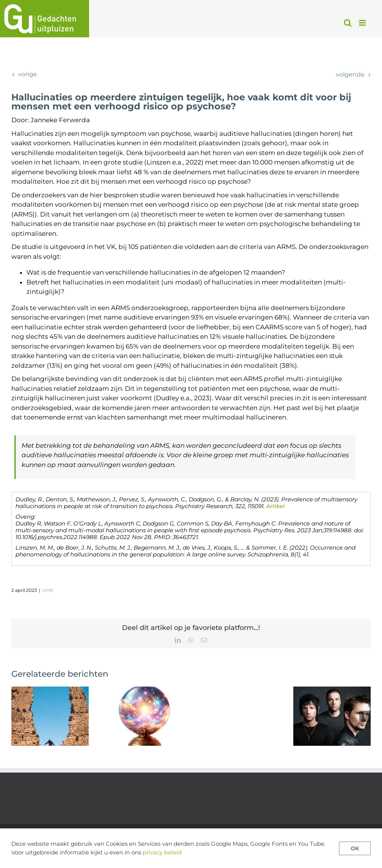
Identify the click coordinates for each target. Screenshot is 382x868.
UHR (48, 590)
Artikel (275, 506)
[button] (17, 716)
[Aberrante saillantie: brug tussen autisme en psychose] (50, 690)
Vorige (28, 74)
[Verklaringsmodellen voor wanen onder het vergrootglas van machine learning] (144, 690)
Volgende (350, 75)
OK (355, 848)
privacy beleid (162, 852)
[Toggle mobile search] (348, 23)
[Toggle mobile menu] (363, 23)
